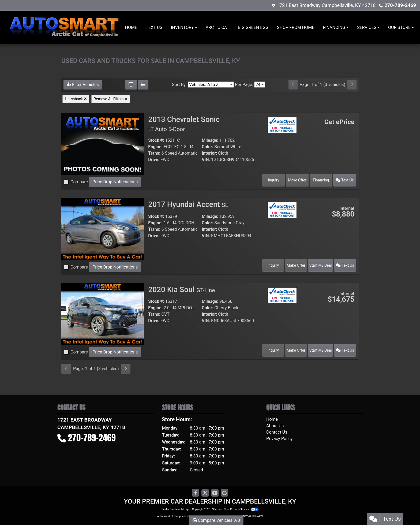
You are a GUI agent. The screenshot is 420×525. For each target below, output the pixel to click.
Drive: (154, 160)
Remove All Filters (111, 99)
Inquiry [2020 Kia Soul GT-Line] (273, 350)
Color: (207, 147)
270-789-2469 (400, 5)
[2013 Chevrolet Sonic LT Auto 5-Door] (103, 144)
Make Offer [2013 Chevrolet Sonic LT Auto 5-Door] (297, 180)
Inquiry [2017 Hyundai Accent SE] (273, 265)
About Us (275, 426)
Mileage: (210, 140)
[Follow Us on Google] (224, 493)
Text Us (345, 180)
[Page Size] (260, 85)
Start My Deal (321, 265)
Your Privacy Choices (241, 509)
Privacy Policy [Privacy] (280, 439)
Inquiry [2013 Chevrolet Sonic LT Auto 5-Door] (273, 180)
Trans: (154, 153)
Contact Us (277, 432)
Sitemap (217, 509)
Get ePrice (339, 122)
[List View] (143, 85)
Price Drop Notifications (115, 182)
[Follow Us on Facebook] (196, 493)
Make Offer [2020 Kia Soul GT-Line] (296, 350)
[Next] (352, 85)
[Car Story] (282, 138)
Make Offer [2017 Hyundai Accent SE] (296, 265)
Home (272, 419)
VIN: (206, 160)
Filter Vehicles (83, 85)
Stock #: (156, 140)
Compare (79, 182)
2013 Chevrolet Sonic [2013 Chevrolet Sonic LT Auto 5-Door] (184, 124)
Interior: (209, 153)
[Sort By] (211, 85)
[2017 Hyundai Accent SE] (103, 228)
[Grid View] (131, 85)
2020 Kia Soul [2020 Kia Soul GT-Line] (181, 290)
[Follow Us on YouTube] (215, 493)
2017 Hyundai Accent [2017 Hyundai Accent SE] (188, 204)
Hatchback (76, 99)
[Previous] (293, 85)
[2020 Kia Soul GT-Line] (103, 313)
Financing (321, 180)
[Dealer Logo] (65, 27)
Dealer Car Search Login (176, 509)
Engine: (155, 147)
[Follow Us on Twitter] (205, 493)
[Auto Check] (282, 125)
